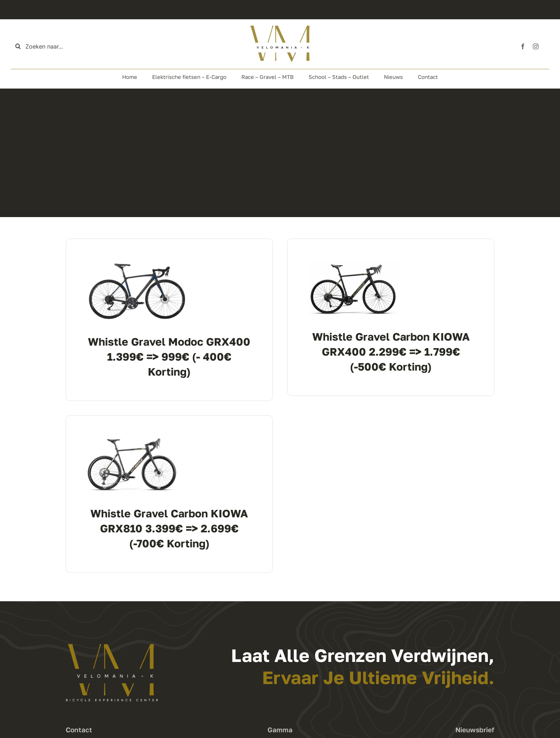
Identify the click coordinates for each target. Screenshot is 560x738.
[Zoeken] (18, 46)
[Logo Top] (280, 26)
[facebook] (523, 46)
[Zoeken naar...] (50, 46)
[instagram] (536, 46)
